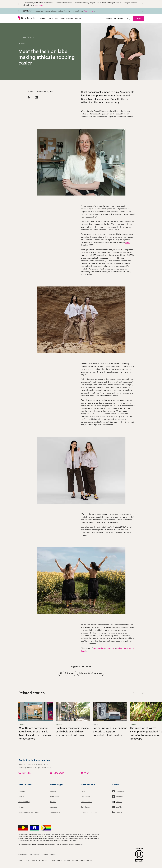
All (61, 673)
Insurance (53, 807)
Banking (53, 791)
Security (45, 854)
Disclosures (34, 854)
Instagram (120, 791)
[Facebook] (29, 97)
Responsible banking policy (29, 812)
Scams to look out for (89, 812)
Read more (39, 5)
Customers (97, 673)
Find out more (89, 11)
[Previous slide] (135, 693)
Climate (83, 673)
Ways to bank (55, 812)
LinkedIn (119, 812)
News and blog (24, 802)
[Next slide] (141, 693)
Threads (119, 802)
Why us (21, 796)
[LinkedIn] (36, 97)
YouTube (119, 807)
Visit (87, 773)
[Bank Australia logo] (27, 18)
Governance (23, 854)
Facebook (120, 796)
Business (53, 802)
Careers (21, 807)
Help (83, 791)
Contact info (86, 796)
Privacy (53, 854)
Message (59, 773)
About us (22, 791)
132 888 (27, 773)
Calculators (85, 807)
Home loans (54, 796)
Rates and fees (87, 802)
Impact (22, 43)
